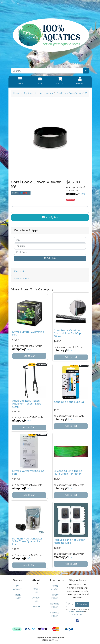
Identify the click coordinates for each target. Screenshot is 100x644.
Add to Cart (29, 356)
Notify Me (50, 217)
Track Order (18, 596)
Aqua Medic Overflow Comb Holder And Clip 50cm (67, 333)
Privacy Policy (55, 596)
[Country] (50, 246)
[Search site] (86, 71)
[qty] (50, 240)
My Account (18, 587)
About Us (36, 590)
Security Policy (55, 614)
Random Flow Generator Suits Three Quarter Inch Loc (27, 542)
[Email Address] (71, 604)
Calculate (50, 258)
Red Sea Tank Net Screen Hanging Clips (69, 541)
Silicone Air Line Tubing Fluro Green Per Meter (68, 472)
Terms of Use (55, 587)
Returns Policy (55, 605)
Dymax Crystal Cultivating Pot (28, 333)
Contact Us (36, 599)
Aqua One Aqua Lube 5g (69, 402)
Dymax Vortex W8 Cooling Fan (28, 472)
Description (20, 271)
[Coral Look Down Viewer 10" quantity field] (50, 210)
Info (83, 194)
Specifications (22, 279)
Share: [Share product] (20, 193)
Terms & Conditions (76, 612)
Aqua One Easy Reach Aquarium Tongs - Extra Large (27, 404)
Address (36, 607)
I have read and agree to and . (78, 612)
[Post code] (50, 252)
